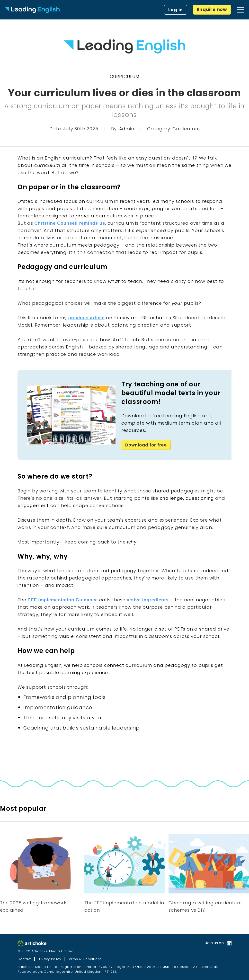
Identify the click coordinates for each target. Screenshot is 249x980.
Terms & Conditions (84, 959)
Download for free (147, 445)
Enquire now (212, 9)
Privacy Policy (49, 959)
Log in (176, 10)
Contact (25, 959)
